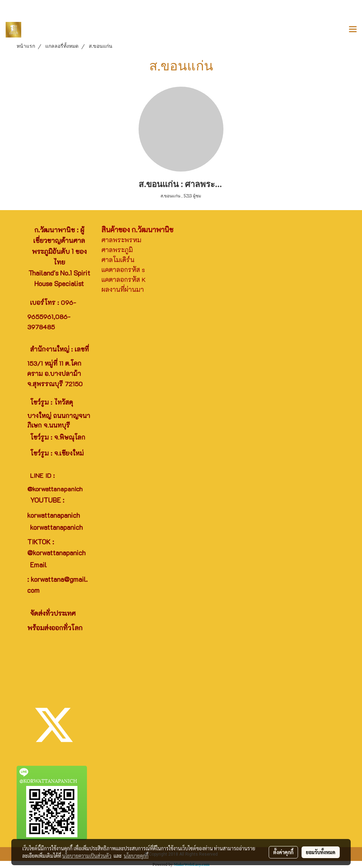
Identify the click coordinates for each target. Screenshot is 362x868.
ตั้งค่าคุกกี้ (283, 852)
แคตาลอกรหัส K (124, 279)
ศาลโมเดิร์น (118, 260)
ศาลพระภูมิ (117, 250)
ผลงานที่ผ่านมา (123, 289)
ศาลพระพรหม (121, 240)
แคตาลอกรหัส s (123, 270)
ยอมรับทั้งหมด (321, 852)
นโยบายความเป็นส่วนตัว (87, 856)
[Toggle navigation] (353, 30)
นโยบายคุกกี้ (136, 856)
